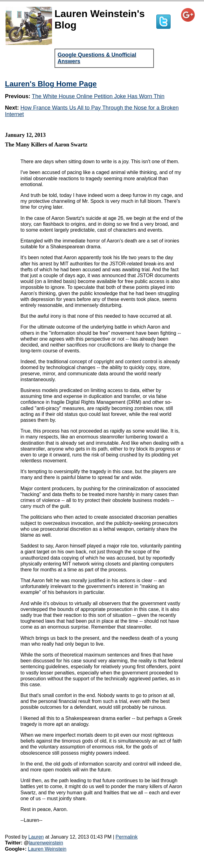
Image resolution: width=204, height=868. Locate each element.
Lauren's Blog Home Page (51, 84)
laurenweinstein (46, 843)
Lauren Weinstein (47, 849)
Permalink (126, 837)
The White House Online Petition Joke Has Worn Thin (98, 96)
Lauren (36, 837)
